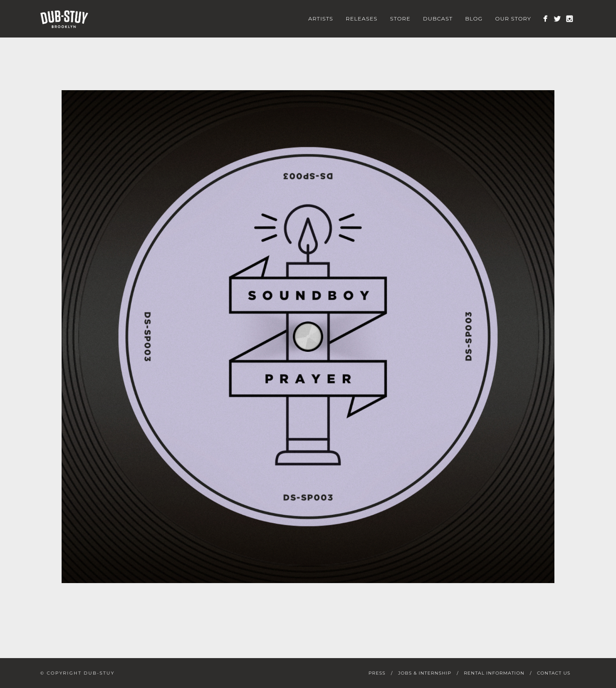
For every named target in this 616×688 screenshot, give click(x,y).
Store (400, 19)
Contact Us (554, 673)
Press (377, 673)
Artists (320, 19)
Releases (362, 19)
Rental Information (494, 673)
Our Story (513, 19)
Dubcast (438, 19)
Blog (474, 19)
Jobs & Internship (425, 673)
